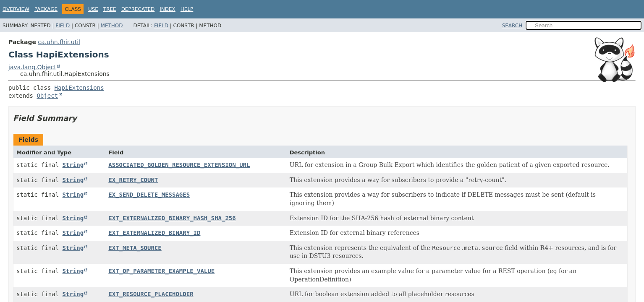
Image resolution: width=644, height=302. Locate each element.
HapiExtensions (79, 88)
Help (187, 9)
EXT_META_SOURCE (135, 248)
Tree (110, 9)
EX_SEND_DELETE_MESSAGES (149, 195)
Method (112, 26)
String (73, 165)
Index (168, 9)
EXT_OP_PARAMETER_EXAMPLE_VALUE (161, 271)
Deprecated (138, 9)
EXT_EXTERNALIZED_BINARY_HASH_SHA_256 (172, 218)
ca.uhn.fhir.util (59, 42)
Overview (16, 9)
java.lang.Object (32, 67)
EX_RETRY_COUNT (133, 180)
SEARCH (512, 26)
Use (93, 9)
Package (46, 9)
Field (63, 26)
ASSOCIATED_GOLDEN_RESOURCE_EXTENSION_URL (179, 165)
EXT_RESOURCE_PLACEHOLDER (151, 294)
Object (47, 96)
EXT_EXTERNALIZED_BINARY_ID (154, 233)
